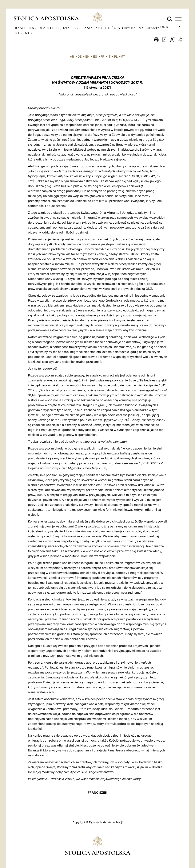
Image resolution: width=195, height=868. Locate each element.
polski (167, 28)
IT (109, 56)
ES (95, 56)
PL (116, 56)
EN (87, 56)
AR (72, 56)
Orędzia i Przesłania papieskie (83, 28)
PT (123, 56)
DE (80, 56)
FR (102, 56)
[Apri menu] (178, 19)
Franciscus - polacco (33, 28)
